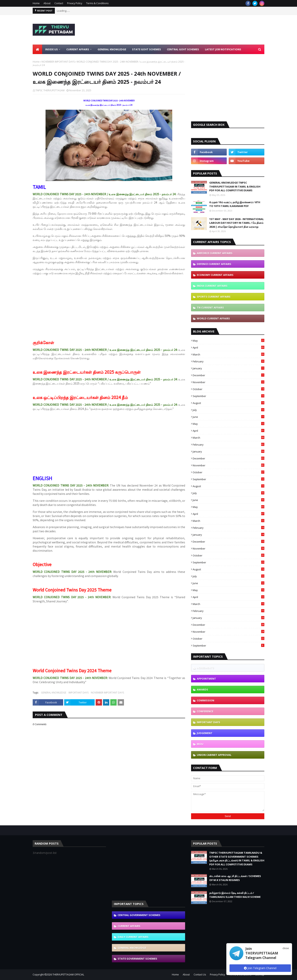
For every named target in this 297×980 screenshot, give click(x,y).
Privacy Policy (75, 3)
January (228, 368)
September (228, 396)
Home (36, 3)
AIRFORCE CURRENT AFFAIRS (215, 253)
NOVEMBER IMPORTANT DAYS (58, 62)
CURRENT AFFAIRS (129, 926)
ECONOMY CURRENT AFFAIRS (215, 275)
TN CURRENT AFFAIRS (210, 308)
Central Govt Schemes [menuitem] (183, 49)
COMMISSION (206, 700)
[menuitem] (37, 49)
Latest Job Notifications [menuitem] (223, 49)
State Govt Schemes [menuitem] (147, 49)
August (228, 403)
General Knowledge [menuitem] (112, 49)
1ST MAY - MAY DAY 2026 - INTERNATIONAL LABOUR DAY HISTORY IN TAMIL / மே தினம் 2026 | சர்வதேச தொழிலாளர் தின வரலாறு (237, 223)
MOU (200, 744)
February (228, 361)
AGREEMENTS (205, 668)
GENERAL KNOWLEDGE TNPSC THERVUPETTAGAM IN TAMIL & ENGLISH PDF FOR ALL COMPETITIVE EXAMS (235, 186)
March (228, 354)
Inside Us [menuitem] (51, 49)
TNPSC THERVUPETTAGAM (50, 90)
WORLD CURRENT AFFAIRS (213, 318)
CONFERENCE (205, 711)
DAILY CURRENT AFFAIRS (133, 937)
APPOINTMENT (206, 679)
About (47, 3)
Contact (59, 3)
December (228, 375)
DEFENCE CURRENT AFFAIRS (214, 264)
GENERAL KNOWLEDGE (54, 693)
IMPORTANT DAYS (79, 693)
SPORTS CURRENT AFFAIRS (214, 297)
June (228, 417)
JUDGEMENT (205, 733)
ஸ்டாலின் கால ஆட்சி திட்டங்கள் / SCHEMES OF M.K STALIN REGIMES (235, 878)
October (228, 389)
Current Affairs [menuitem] (78, 49)
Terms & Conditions (97, 3)
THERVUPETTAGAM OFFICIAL (68, 975)
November (228, 382)
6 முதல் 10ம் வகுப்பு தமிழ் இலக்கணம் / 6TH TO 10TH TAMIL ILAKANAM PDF (235, 204)
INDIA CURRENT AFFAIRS (212, 286)
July (228, 410)
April (228, 348)
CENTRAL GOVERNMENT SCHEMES (139, 915)
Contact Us (200, 975)
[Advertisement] (192, 30)
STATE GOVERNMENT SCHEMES (137, 959)
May (228, 341)
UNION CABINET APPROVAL (214, 755)
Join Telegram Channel (260, 968)
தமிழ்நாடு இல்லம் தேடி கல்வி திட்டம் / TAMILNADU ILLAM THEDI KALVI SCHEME (235, 895)
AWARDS (202, 690)
